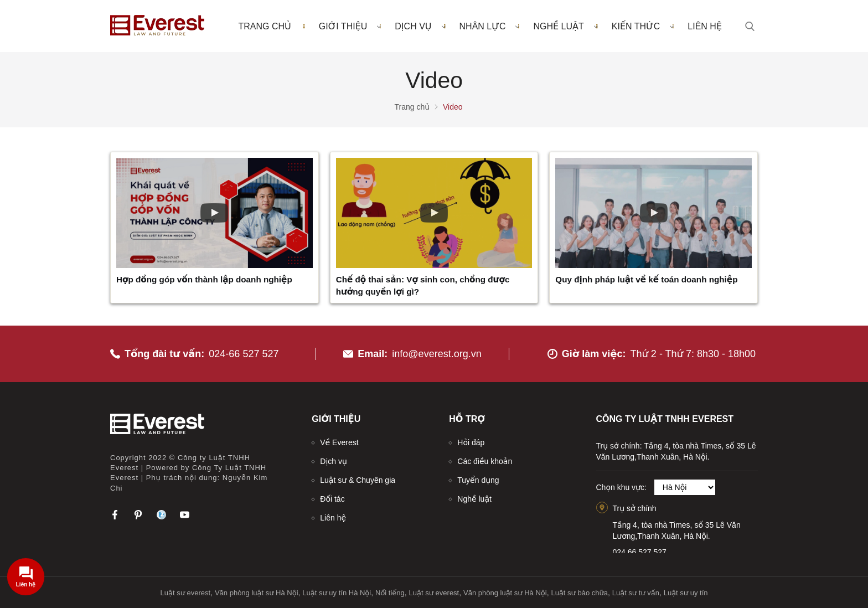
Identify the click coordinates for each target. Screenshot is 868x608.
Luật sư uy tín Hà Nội (337, 593)
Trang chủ (264, 26)
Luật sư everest (186, 593)
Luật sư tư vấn (636, 593)
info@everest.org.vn (436, 354)
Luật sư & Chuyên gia (358, 480)
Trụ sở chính (635, 508)
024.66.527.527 (640, 552)
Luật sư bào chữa (579, 593)
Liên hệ (705, 26)
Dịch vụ (420, 26)
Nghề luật (565, 26)
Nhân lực (490, 26)
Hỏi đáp (471, 442)
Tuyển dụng (478, 480)
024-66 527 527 (244, 354)
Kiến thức (643, 26)
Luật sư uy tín (686, 593)
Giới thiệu (350, 26)
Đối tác (332, 499)
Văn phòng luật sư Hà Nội (257, 593)
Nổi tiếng (390, 593)
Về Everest (339, 442)
